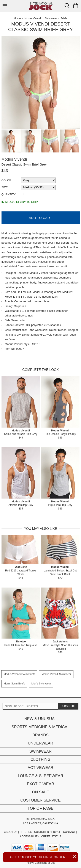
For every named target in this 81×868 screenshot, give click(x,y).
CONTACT (69, 832)
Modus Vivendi (14, 159)
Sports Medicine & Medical (40, 727)
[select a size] (38, 187)
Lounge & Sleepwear (40, 776)
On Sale (40, 792)
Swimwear (40, 751)
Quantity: (9, 194)
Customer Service (40, 800)
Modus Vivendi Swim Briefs (19, 674)
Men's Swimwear (41, 684)
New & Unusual (40, 719)
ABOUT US (11, 832)
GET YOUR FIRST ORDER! (44, 857)
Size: (5, 187)
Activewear (40, 768)
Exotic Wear (40, 784)
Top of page (40, 808)
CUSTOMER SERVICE (48, 832)
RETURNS (26, 832)
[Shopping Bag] (76, 6)
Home (17, 18)
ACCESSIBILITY (29, 836)
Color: (7, 180)
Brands (40, 735)
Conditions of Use (45, 863)
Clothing (40, 759)
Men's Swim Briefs (14, 684)
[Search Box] (67, 6)
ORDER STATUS (51, 836)
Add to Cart (40, 218)
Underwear (41, 743)
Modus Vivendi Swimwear (56, 674)
